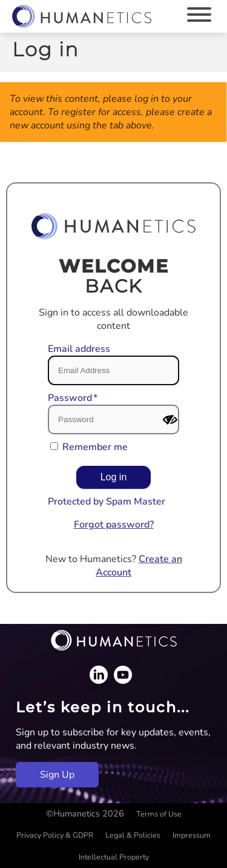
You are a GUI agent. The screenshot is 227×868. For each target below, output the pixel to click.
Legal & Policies (133, 835)
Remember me (95, 447)
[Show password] (170, 420)
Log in (114, 477)
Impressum (192, 835)
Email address (79, 349)
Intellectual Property (114, 857)
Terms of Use (159, 814)
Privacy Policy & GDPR (55, 835)
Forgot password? (114, 525)
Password (70, 398)
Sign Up (57, 775)
